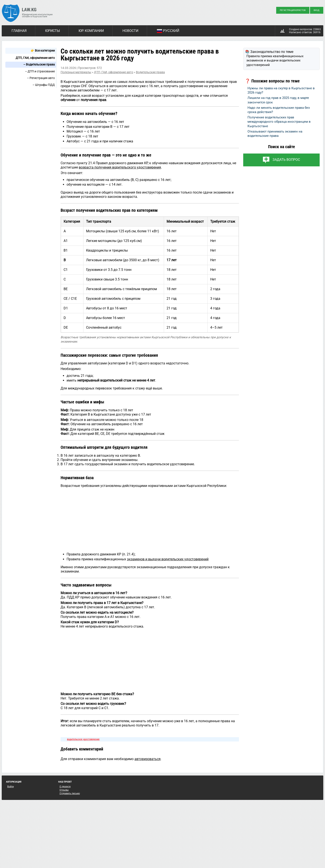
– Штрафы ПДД (44, 85)
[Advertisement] (150, 520)
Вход (317, 10)
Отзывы (64, 790)
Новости (130, 31)
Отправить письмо (70, 793)
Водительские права (150, 72)
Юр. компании (91, 31)
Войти (10, 787)
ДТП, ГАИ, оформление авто (35, 58)
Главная (19, 31)
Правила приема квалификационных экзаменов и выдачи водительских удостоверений (275, 60)
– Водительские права (39, 64)
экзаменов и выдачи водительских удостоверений (168, 559)
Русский (168, 31)
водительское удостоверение (83, 739)
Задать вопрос (286, 160)
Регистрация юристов (293, 10)
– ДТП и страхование (40, 71)
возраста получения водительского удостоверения (120, 167)
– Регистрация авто (41, 78)
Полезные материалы (76, 72)
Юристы (53, 31)
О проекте (65, 787)
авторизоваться (148, 759)
